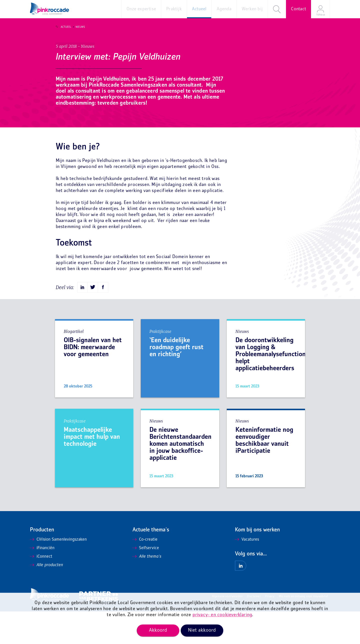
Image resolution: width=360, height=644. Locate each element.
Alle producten (46, 598)
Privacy (270, 629)
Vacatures (247, 572)
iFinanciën (42, 581)
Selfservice (146, 581)
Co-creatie (145, 572)
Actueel (63, 27)
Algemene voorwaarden (227, 629)
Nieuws (77, 27)
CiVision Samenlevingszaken (58, 572)
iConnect (41, 589)
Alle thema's (147, 589)
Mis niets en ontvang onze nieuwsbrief (303, 629)
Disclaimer (254, 629)
